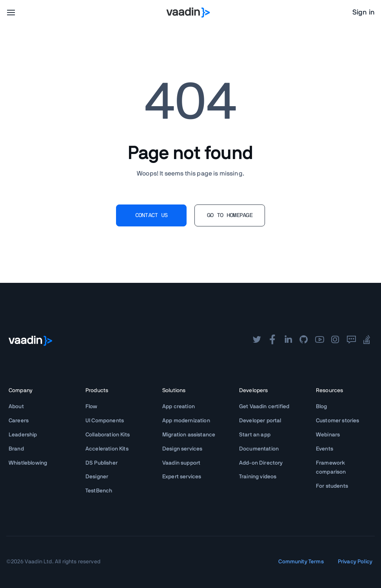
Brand (16, 449)
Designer (97, 477)
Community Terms (301, 562)
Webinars (328, 435)
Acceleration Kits (107, 449)
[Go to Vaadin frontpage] (30, 341)
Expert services (182, 477)
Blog (322, 407)
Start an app (255, 435)
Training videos (258, 477)
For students (332, 486)
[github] (304, 340)
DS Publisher (102, 463)
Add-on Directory (261, 463)
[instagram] (335, 340)
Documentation (259, 449)
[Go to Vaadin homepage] (188, 13)
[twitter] (257, 340)
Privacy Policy (355, 562)
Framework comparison (331, 468)
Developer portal (260, 421)
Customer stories (338, 421)
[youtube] (319, 340)
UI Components (105, 421)
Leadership (23, 435)
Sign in (364, 13)
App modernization (186, 421)
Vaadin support (181, 463)
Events (325, 449)
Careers (19, 421)
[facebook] (272, 340)
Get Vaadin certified (264, 407)
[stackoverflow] (367, 340)
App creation (179, 407)
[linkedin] (288, 340)
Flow (92, 407)
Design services (182, 449)
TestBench (99, 491)
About (16, 407)
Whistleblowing (28, 463)
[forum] (351, 340)
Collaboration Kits (108, 435)
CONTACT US (151, 215)
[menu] (11, 13)
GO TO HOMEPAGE (230, 215)
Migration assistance (189, 435)
